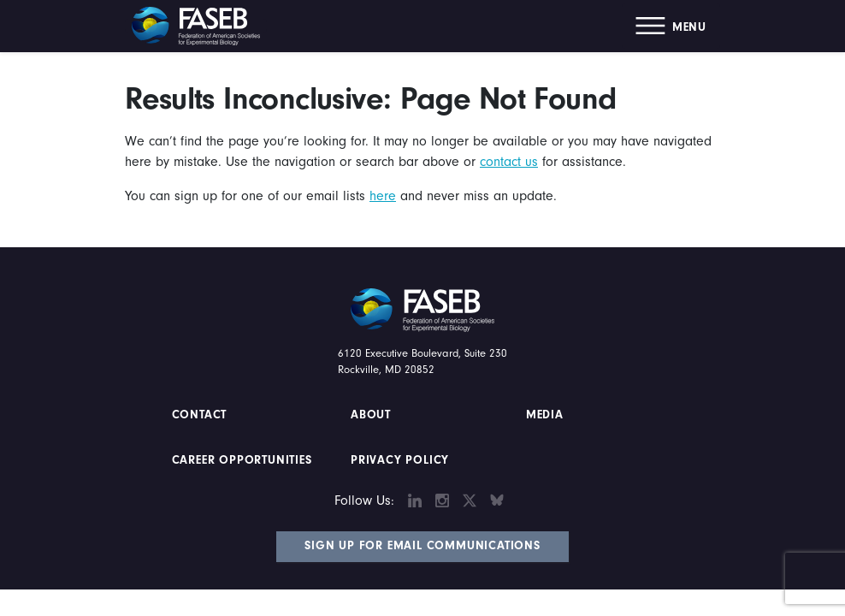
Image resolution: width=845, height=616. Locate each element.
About (371, 415)
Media (545, 415)
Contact (201, 415)
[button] (671, 26)
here (383, 196)
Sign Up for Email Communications (422, 546)
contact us (509, 162)
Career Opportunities (240, 460)
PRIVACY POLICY (400, 460)
